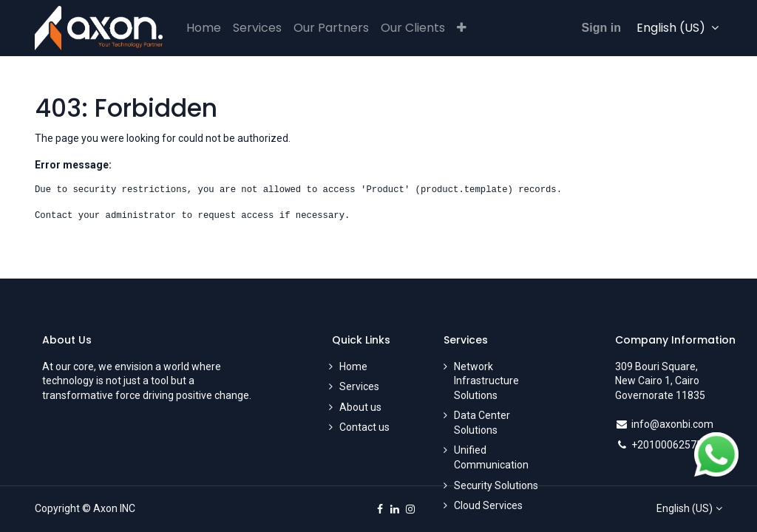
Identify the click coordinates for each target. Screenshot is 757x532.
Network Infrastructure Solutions (486, 381)
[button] (462, 28)
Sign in (601, 28)
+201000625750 (670, 445)
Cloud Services (488, 505)
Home (353, 366)
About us (360, 407)
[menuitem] (204, 28)
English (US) (685, 508)
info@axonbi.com (672, 424)
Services (359, 386)
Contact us (364, 427)
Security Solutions (496, 485)
